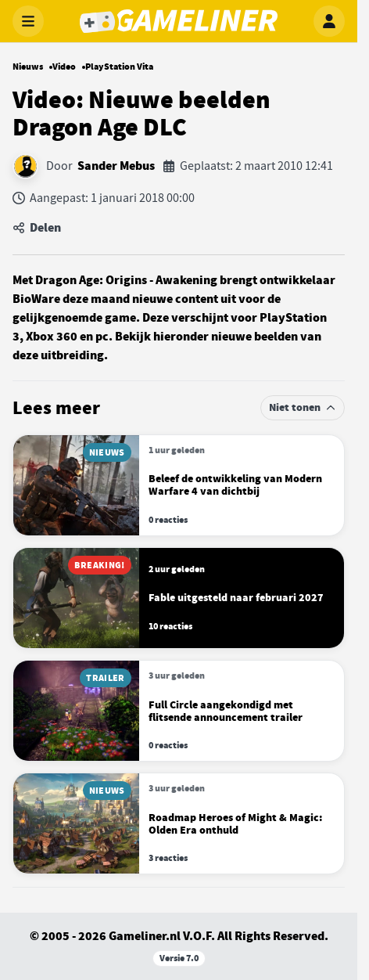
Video (64, 67)
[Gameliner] (178, 21)
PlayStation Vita (119, 67)
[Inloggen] (329, 21)
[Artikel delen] (179, 228)
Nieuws (28, 67)
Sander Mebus (116, 166)
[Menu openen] (28, 21)
